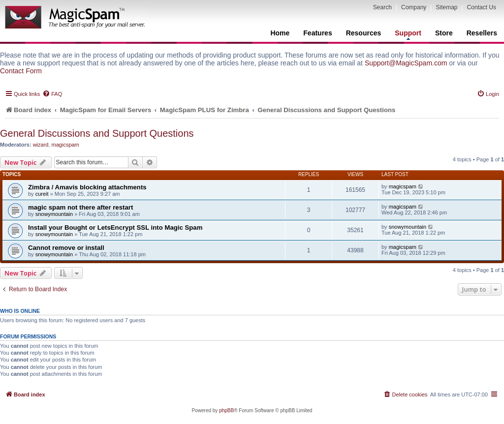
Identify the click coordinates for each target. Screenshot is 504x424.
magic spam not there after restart (80, 207)
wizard (41, 145)
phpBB (226, 410)
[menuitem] (52, 94)
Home (280, 33)
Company (414, 7)
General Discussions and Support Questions (97, 133)
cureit (42, 194)
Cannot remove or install (66, 248)
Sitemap (446, 7)
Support (408, 34)
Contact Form (21, 71)
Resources (364, 33)
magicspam (65, 145)
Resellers (482, 33)
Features (317, 33)
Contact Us (482, 7)
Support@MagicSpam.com (406, 63)
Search (382, 7)
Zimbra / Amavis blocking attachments (87, 187)
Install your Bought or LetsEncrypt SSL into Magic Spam (115, 227)
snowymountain (54, 214)
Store (444, 33)
